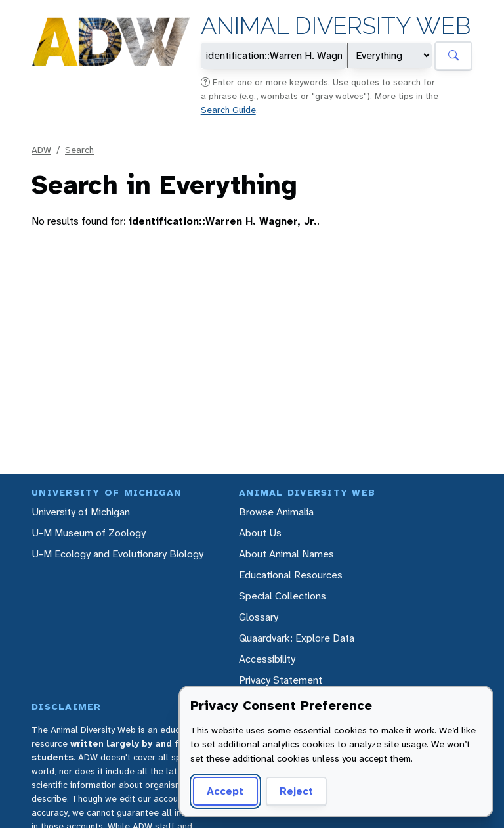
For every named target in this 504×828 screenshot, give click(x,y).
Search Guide (228, 110)
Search (79, 150)
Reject (296, 791)
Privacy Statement (281, 680)
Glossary (259, 617)
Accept (225, 791)
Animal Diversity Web (336, 26)
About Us (260, 533)
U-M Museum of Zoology (89, 533)
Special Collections (283, 596)
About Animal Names (286, 554)
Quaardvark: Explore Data (297, 638)
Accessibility (267, 659)
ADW (41, 150)
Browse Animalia (276, 512)
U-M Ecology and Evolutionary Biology (117, 554)
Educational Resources (291, 575)
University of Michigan (81, 512)
